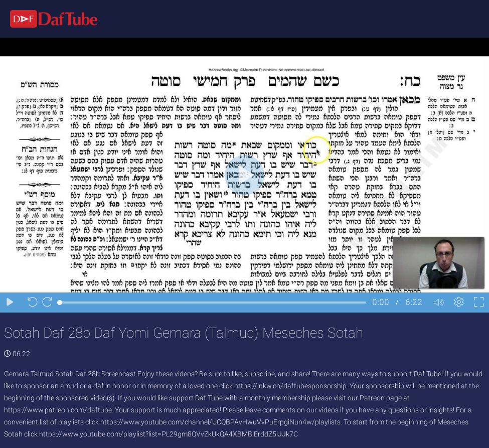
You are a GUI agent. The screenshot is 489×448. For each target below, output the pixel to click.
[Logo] (49, 18)
